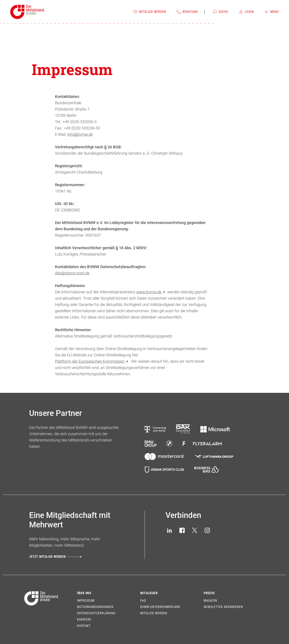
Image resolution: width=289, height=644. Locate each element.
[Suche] (220, 12)
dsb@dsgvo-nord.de (72, 273)
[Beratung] (187, 12)
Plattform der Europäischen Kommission (92, 361)
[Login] (246, 12)
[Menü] (271, 12)
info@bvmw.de (80, 134)
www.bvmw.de (151, 292)
